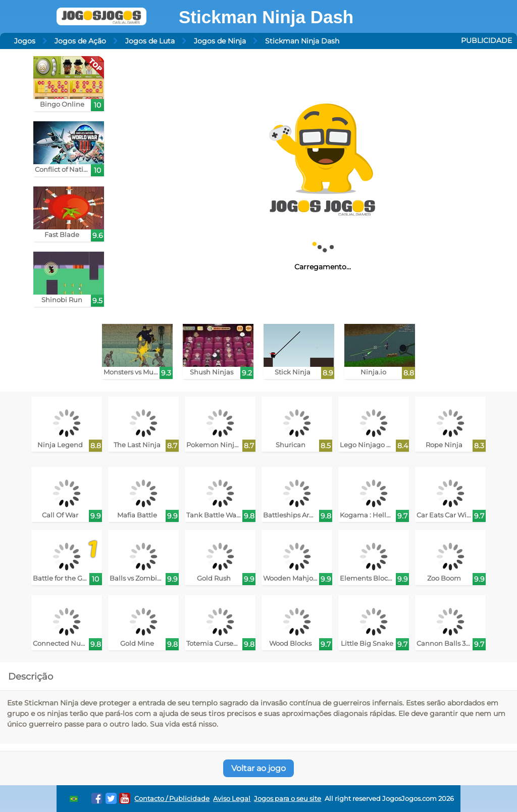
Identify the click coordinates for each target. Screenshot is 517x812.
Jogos (25, 41)
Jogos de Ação (80, 41)
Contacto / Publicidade (172, 799)
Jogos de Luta (150, 41)
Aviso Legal (232, 799)
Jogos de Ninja (220, 41)
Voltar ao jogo (258, 768)
